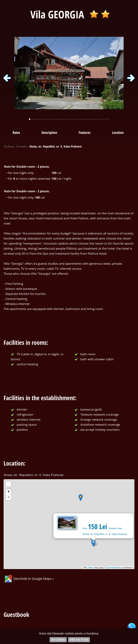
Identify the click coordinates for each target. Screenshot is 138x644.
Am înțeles (58, 640)
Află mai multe (79, 640)
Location (118, 132)
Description (49, 132)
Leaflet (88, 568)
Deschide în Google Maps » (29, 579)
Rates (16, 132)
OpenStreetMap (114, 568)
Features (85, 132)
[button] (93, 543)
